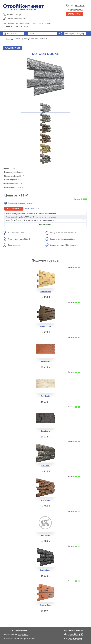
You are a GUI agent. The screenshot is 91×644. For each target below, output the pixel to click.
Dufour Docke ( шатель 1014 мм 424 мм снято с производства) (45, 220)
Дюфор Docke (46, 570)
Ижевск (10, 15)
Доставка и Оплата (23, 23)
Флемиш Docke (45, 605)
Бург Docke (45, 535)
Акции (34, 23)
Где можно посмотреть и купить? (21, 203)
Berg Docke (45, 361)
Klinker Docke (46, 326)
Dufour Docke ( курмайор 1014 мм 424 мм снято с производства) (45, 214)
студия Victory (23, 635)
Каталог (11, 23)
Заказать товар (74, 14)
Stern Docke (46, 501)
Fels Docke (46, 466)
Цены (26, 27)
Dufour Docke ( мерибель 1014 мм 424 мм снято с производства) (45, 217)
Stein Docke (45, 396)
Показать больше (46, 225)
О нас (5, 23)
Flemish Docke (46, 292)
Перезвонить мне (77, 9)
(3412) (72, 6)
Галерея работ (8, 27)
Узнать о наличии (32, 208)
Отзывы (48, 23)
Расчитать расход (14, 209)
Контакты (19, 27)
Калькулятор (12, 34)
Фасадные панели (13, 48)
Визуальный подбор (76, 34)
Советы (41, 23)
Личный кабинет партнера (17, 18)
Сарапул (18, 15)
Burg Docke (45, 431)
